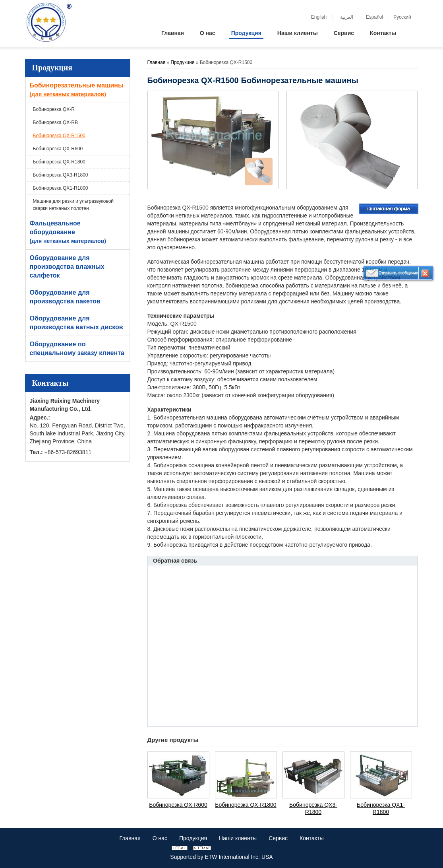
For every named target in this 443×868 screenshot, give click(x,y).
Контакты (50, 383)
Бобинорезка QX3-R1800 (61, 175)
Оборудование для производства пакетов (65, 297)
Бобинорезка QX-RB (56, 122)
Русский (402, 17)
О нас (160, 838)
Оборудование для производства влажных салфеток (67, 267)
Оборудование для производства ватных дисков (76, 323)
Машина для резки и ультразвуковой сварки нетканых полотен (74, 205)
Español (374, 17)
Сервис (278, 838)
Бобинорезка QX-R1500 (59, 136)
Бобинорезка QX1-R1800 (61, 188)
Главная (157, 62)
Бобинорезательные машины (79, 90)
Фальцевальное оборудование (79, 233)
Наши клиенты (238, 838)
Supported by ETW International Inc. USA (221, 857)
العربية (347, 17)
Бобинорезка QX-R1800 (59, 162)
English (319, 17)
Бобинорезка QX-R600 (58, 149)
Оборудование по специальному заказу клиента (77, 349)
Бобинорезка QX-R (54, 109)
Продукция (52, 68)
